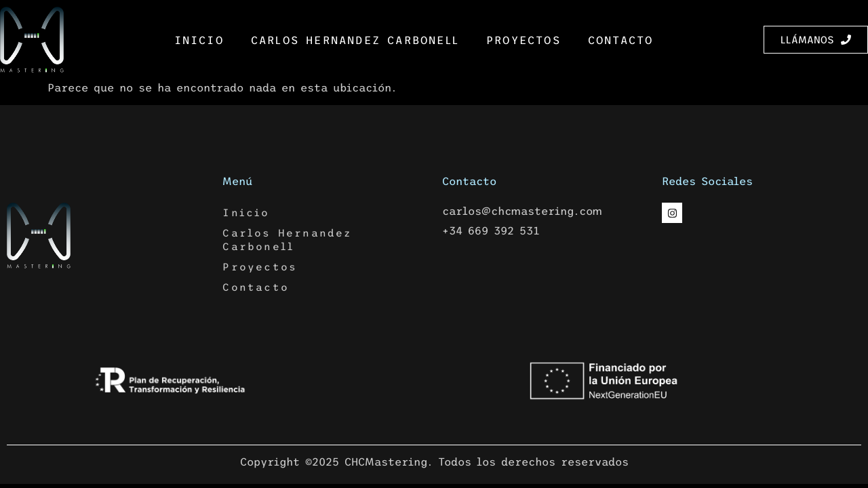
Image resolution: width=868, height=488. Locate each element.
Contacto (621, 40)
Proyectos (524, 40)
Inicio (199, 40)
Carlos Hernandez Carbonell (355, 40)
